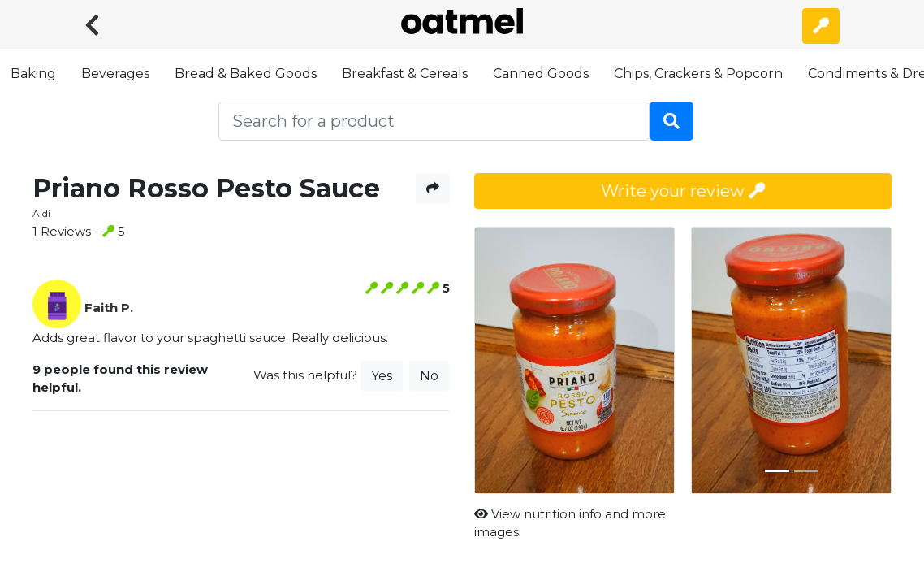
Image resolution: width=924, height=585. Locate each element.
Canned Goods (541, 74)
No (429, 376)
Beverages (115, 74)
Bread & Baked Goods (246, 74)
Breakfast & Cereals (405, 74)
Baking (33, 74)
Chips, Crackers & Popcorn (698, 74)
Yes (382, 376)
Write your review (683, 191)
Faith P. (109, 308)
